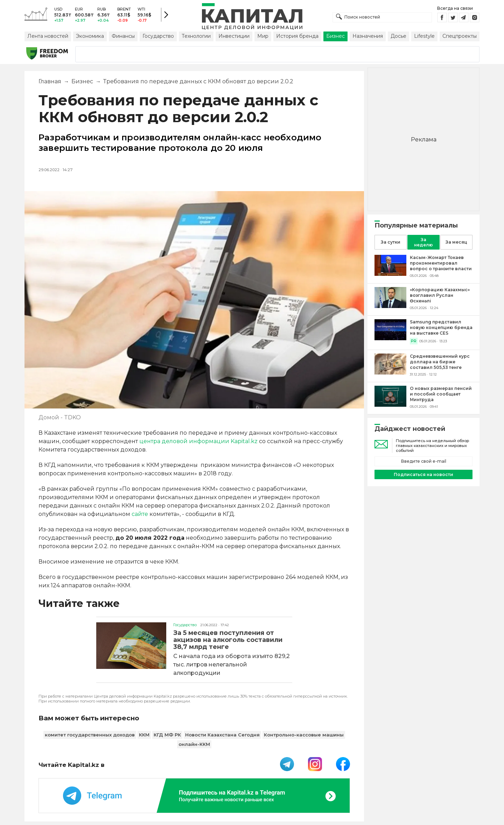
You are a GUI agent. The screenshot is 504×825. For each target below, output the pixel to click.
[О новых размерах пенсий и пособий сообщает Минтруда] (390, 405)
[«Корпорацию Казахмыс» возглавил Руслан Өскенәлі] (390, 306)
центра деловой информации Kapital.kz (198, 441)
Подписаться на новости (423, 474)
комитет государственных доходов (90, 735)
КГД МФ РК (167, 735)
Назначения (368, 36)
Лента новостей (48, 36)
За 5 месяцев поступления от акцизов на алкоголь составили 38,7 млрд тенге (228, 640)
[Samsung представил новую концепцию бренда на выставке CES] (390, 338)
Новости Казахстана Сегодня (222, 735)
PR (414, 341)
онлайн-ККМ (194, 744)
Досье (398, 36)
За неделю (423, 242)
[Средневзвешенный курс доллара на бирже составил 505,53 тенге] (390, 373)
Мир (263, 36)
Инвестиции (234, 36)
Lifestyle (424, 36)
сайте (140, 514)
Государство (158, 36)
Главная (50, 81)
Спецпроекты (460, 36)
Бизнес (335, 36)
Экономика (90, 36)
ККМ (144, 735)
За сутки (391, 242)
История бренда (297, 36)
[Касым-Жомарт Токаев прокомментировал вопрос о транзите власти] (390, 274)
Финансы (123, 36)
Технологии (196, 36)
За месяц (456, 242)
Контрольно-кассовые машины (304, 735)
